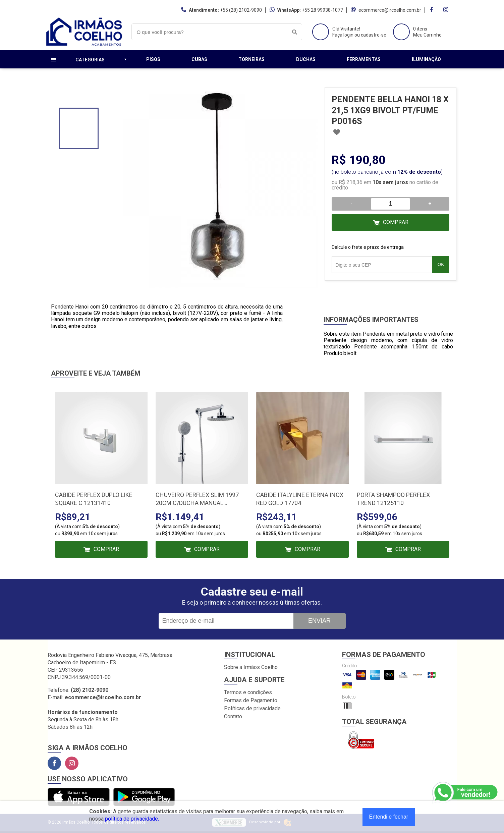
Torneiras (251, 59)
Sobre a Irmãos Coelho (251, 667)
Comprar (396, 222)
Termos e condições (248, 692)
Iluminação (426, 59)
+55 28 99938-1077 (322, 10)
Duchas (306, 59)
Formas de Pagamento (251, 700)
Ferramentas (364, 59)
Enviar (319, 621)
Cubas (199, 59)
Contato (233, 716)
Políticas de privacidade (252, 708)
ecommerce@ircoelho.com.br (390, 10)
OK (441, 264)
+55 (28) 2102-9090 (241, 10)
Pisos (153, 59)
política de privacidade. (132, 819)
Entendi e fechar (389, 817)
